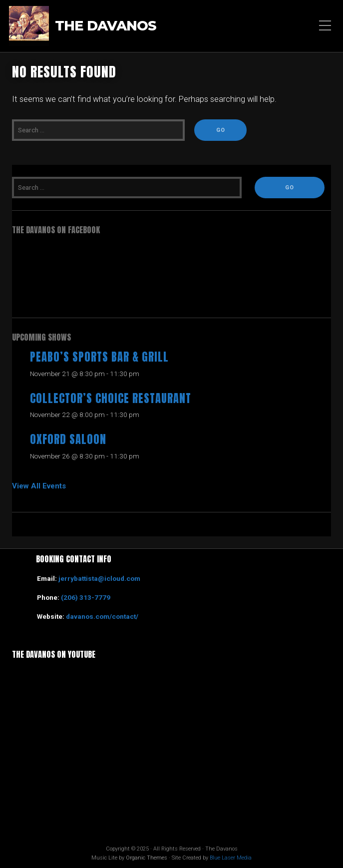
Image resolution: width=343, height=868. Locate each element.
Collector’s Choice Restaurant (111, 398)
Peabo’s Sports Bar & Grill (99, 357)
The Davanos (106, 26)
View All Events (39, 486)
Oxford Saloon (68, 439)
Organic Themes (147, 858)
